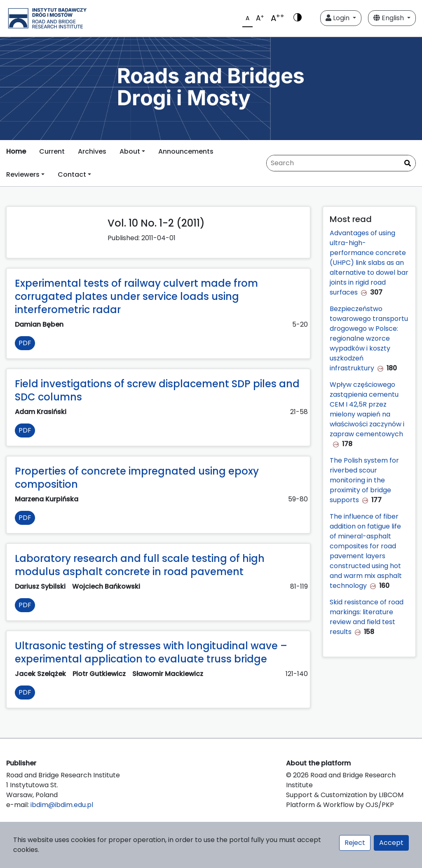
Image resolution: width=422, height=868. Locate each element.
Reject (355, 843)
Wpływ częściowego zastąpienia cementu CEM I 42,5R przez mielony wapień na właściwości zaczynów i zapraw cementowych (367, 409)
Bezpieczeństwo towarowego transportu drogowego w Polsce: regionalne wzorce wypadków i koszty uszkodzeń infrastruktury (369, 338)
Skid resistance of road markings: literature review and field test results (367, 617)
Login (338, 18)
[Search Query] (341, 163)
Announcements (186, 151)
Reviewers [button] (23, 174)
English (389, 18)
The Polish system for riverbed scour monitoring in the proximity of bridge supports (364, 480)
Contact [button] (72, 174)
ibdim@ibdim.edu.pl (62, 805)
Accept (391, 843)
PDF (25, 343)
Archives (92, 151)
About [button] (130, 151)
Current (52, 151)
